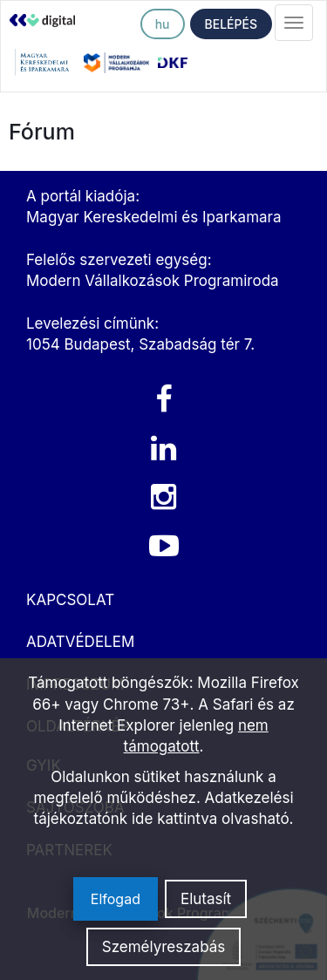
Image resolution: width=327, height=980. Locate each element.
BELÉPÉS (231, 24)
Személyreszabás (164, 947)
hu (163, 24)
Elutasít (206, 899)
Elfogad (116, 899)
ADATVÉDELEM (80, 642)
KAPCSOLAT (70, 600)
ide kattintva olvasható (211, 819)
